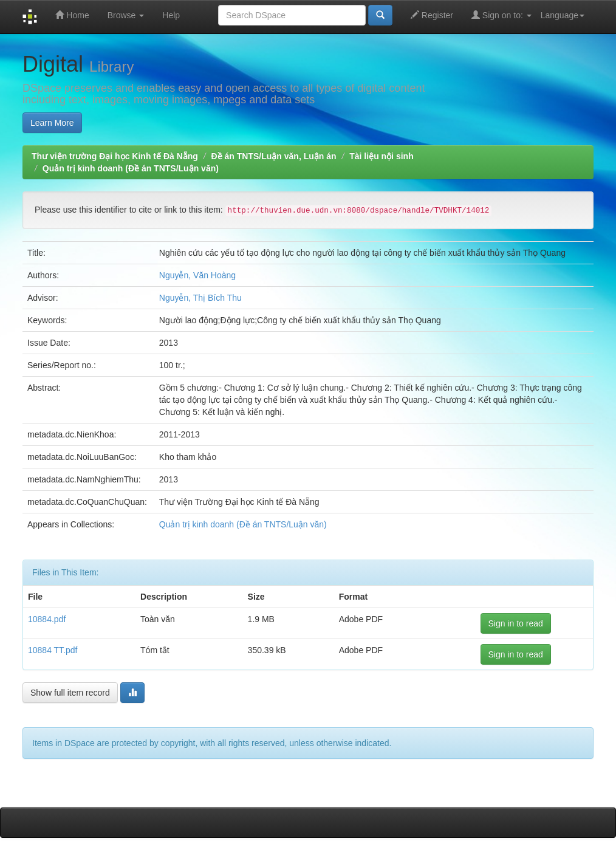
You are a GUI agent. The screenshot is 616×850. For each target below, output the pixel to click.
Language (563, 15)
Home (72, 15)
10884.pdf (47, 619)
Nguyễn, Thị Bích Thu (200, 298)
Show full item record (70, 693)
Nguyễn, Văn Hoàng (197, 275)
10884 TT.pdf (53, 650)
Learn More (52, 123)
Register (432, 15)
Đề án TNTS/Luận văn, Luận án (274, 156)
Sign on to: (501, 15)
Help (171, 15)
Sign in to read (516, 623)
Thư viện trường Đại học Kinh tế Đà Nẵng (115, 156)
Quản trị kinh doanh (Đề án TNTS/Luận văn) (131, 168)
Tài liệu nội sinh (381, 156)
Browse (126, 15)
